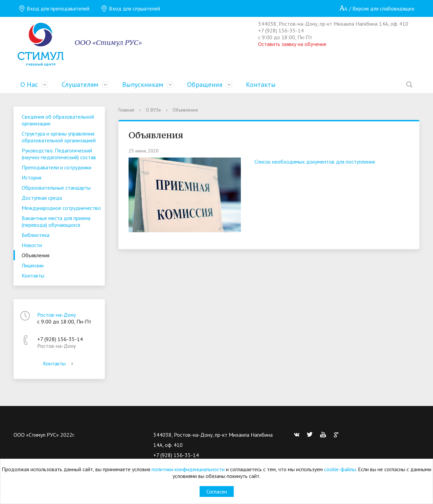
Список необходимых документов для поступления (315, 162)
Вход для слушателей (130, 8)
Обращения (205, 85)
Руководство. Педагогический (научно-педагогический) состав (59, 154)
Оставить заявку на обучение (292, 44)
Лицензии (33, 265)
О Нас (29, 85)
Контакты (261, 85)
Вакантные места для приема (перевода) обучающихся (56, 221)
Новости (32, 245)
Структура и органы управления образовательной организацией (59, 137)
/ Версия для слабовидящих (377, 8)
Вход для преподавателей (54, 8)
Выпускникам (143, 85)
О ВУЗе (153, 110)
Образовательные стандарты (56, 188)
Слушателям (80, 85)
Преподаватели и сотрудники (56, 167)
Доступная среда (42, 198)
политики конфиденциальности (188, 469)
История (31, 177)
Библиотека (36, 235)
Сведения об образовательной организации (58, 120)
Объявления (36, 255)
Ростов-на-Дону (56, 315)
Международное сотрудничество (61, 208)
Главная (126, 110)
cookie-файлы (340, 469)
